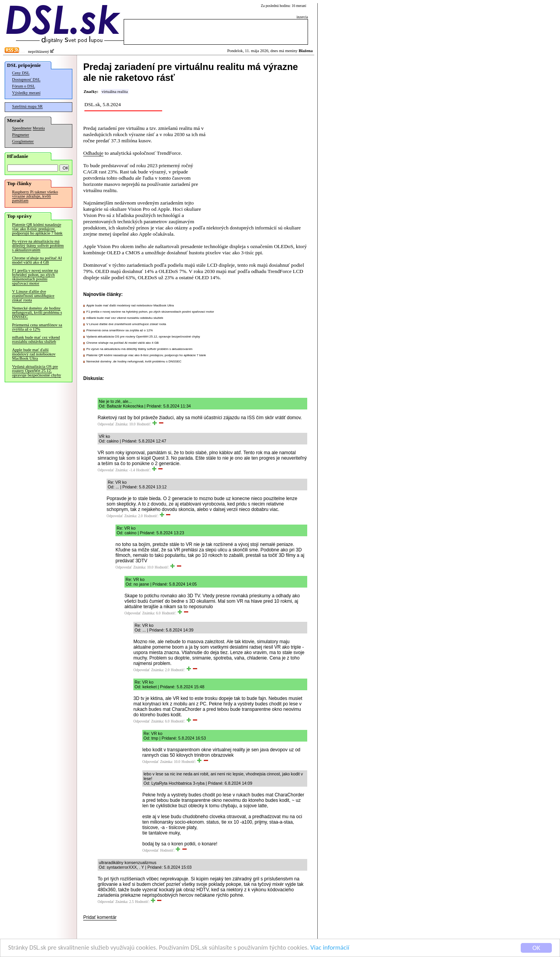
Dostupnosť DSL (26, 80)
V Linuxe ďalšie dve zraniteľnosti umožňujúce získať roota (33, 296)
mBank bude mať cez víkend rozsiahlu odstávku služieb (36, 339)
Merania (39, 128)
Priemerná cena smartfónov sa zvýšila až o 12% (37, 327)
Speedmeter (22, 128)
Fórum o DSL (24, 86)
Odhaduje (93, 153)
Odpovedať (106, 424)
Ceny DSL (21, 73)
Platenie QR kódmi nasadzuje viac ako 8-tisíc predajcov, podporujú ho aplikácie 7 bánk (37, 229)
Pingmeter (21, 135)
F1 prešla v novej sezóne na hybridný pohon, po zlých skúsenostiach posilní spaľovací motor (35, 277)
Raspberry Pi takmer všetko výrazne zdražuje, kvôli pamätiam (35, 196)
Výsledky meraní (26, 93)
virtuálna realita (115, 92)
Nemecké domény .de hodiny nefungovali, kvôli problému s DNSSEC (37, 312)
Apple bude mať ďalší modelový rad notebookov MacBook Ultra (34, 354)
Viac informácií (336, 948)
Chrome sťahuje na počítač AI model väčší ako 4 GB (37, 260)
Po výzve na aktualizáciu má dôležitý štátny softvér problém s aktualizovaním (38, 246)
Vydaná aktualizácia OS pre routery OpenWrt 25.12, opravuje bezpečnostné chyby (37, 371)
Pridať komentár (100, 917)
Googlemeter (23, 141)
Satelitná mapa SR (27, 106)
